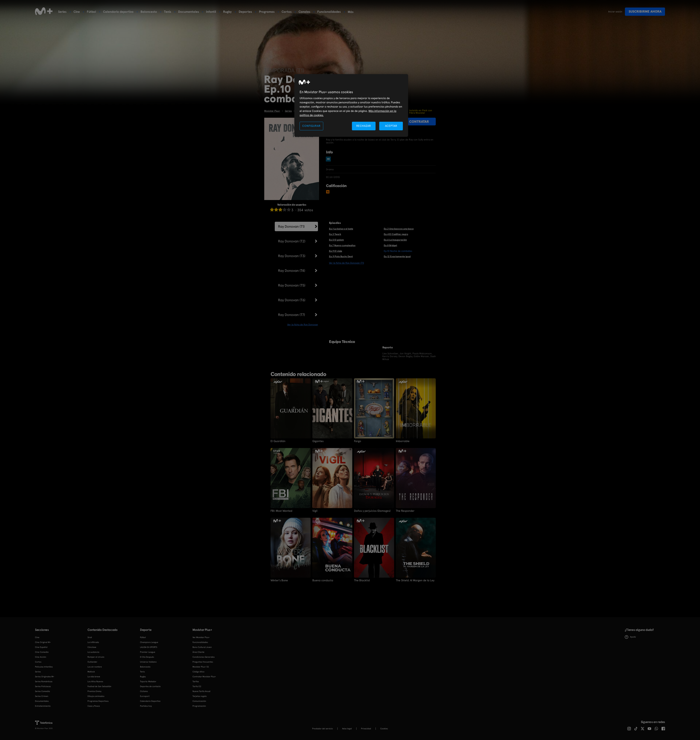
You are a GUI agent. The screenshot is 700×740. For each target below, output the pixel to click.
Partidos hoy (146, 706)
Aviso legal (347, 729)
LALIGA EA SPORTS (149, 647)
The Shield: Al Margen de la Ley (415, 580)
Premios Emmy (94, 691)
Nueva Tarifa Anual (201, 691)
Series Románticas (44, 682)
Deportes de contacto (150, 686)
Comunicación (199, 701)
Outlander (92, 662)
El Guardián (278, 441)
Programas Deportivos (98, 701)
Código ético (198, 672)
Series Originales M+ (45, 677)
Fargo (358, 441)
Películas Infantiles (44, 667)
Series (62, 12)
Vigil (315, 511)
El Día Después (147, 657)
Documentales (189, 12)
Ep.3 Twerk (335, 234)
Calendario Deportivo (150, 701)
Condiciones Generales (204, 657)
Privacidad (366, 729)
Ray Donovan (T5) (292, 285)
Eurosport (145, 696)
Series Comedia (42, 691)
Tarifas (196, 682)
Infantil (211, 12)
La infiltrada (93, 642)
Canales (304, 12)
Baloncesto (149, 12)
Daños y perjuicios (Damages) (372, 511)
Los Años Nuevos (95, 682)
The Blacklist (362, 580)
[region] (351, 106)
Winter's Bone (279, 580)
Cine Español (41, 647)
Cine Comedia (42, 652)
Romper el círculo (96, 657)
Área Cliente (198, 652)
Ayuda (630, 637)
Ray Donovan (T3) (292, 256)
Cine (77, 12)
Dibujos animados (96, 696)
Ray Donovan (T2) (292, 241)
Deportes (245, 12)
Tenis (168, 12)
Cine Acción (41, 657)
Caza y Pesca (94, 706)
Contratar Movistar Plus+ (204, 677)
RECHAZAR (364, 126)
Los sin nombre (95, 667)
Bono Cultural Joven (202, 647)
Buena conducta (323, 580)
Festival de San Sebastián (99, 686)
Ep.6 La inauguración (395, 240)
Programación (199, 706)
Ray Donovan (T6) (292, 300)
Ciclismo (144, 691)
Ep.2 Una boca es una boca (399, 229)
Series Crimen (42, 696)
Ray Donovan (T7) (292, 315)
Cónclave (92, 647)
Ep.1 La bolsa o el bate (341, 229)
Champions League (149, 642)
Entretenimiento (43, 706)
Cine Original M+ (43, 642)
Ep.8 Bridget (390, 245)
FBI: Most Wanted (281, 511)
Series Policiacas (43, 686)
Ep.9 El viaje (336, 251)
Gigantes (318, 441)
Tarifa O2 (197, 686)
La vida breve (94, 677)
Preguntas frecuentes (203, 662)
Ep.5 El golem (336, 240)
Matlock (91, 672)
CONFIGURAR (311, 126)
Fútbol (91, 12)
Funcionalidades (329, 12)
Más (351, 12)
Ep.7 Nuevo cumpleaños (342, 245)
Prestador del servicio (323, 729)
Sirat (90, 637)
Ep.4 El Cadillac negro (396, 234)
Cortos (287, 12)
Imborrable (403, 441)
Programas (267, 12)
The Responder (405, 511)
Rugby (227, 12)
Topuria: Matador (148, 682)
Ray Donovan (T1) (291, 226)
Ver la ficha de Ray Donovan (303, 325)
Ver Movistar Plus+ (201, 637)
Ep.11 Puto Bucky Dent (341, 256)
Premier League (148, 652)
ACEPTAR (391, 126)
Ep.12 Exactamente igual (397, 256)
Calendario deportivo (118, 12)
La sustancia (93, 652)
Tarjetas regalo (200, 696)
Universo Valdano (148, 662)
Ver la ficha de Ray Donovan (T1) (346, 263)
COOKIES (384, 729)
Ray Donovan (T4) (292, 271)
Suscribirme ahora (645, 11)
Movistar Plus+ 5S (201, 667)
